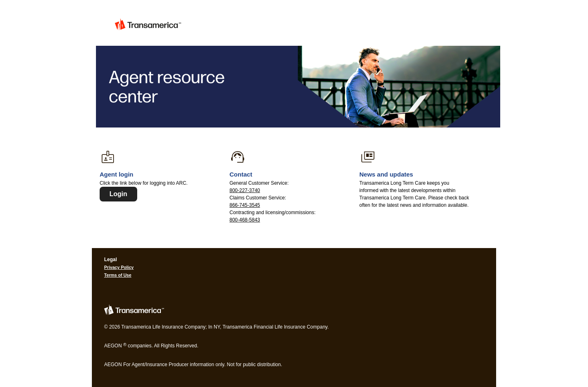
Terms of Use (118, 275)
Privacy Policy (119, 267)
